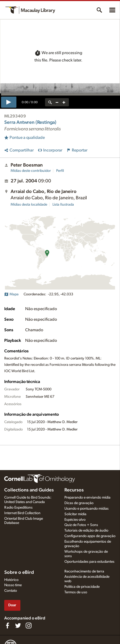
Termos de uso (76, 592)
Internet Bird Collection (22, 513)
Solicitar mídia (75, 514)
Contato (11, 591)
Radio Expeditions (18, 508)
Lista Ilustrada (63, 205)
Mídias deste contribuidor (31, 171)
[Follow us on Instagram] (29, 626)
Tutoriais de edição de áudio (86, 531)
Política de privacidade (82, 587)
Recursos (74, 490)
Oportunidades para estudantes (89, 562)
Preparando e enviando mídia (87, 498)
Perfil (60, 171)
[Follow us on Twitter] (18, 626)
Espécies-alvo (75, 520)
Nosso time (13, 585)
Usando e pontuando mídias (86, 509)
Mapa (11, 294)
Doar (12, 605)
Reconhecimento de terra (84, 571)
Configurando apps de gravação (90, 536)
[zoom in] (64, 102)
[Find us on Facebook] (7, 626)
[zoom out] (57, 102)
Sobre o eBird (19, 572)
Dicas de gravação (79, 503)
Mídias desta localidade (29, 205)
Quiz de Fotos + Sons (81, 525)
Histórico (11, 580)
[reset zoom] (50, 102)
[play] (9, 102)
